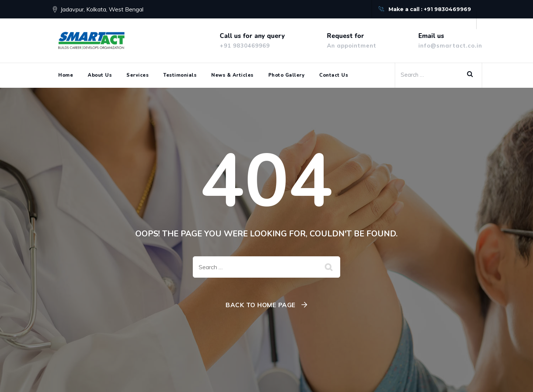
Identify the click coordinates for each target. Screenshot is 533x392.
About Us (100, 75)
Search (473, 75)
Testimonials (180, 75)
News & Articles (232, 75)
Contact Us (334, 75)
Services (137, 75)
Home (66, 75)
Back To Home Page (261, 305)
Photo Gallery (287, 75)
